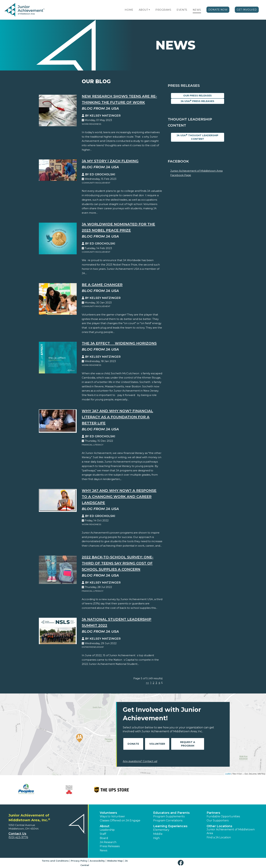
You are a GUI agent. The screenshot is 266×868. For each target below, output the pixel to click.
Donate (133, 744)
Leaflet (228, 774)
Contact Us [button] (17, 834)
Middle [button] (158, 834)
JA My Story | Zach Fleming (110, 161)
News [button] (103, 850)
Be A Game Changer (102, 285)
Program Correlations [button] (168, 820)
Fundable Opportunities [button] (223, 816)
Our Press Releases (197, 96)
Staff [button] (103, 834)
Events (182, 10)
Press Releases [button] (110, 846)
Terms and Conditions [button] (55, 861)
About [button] (105, 826)
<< (147, 683)
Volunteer (157, 744)
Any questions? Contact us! (140, 761)
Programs (163, 10)
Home (129, 10)
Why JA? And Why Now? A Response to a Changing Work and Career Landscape (119, 497)
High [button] (156, 838)
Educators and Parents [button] (171, 813)
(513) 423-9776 (18, 837)
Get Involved (247, 10)
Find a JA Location (219, 837)
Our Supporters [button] (218, 820)
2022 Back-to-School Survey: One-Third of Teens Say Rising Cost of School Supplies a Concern (118, 563)
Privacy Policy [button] (79, 861)
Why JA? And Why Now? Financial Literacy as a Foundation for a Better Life (117, 417)
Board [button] (104, 838)
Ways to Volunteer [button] (112, 816)
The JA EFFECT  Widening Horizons (119, 343)
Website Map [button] (115, 861)
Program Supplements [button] (169, 816)
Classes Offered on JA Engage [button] (120, 820)
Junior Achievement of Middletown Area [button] (231, 831)
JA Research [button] (108, 842)
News (197, 10)
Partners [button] (213, 813)
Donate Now (218, 10)
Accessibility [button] (97, 861)
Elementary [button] (161, 830)
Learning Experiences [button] (170, 826)
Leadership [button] (107, 830)
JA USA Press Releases (197, 101)
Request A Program (188, 744)
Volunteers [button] (108, 813)
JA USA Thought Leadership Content (197, 137)
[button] (149, 10)
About (143, 10)
